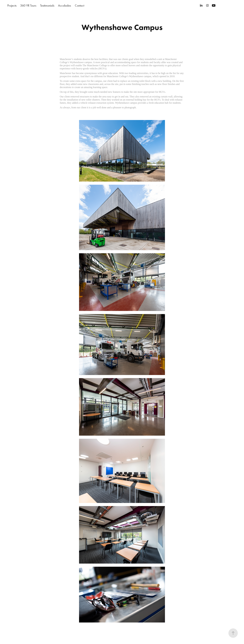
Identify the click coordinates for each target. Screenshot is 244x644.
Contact (80, 5)
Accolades (65, 5)
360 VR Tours (28, 5)
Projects (12, 5)
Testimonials (47, 5)
